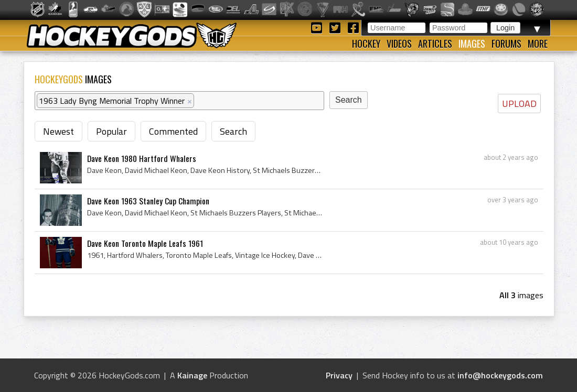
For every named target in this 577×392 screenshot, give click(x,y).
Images (472, 43)
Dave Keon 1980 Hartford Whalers (142, 158)
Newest (58, 131)
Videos (399, 43)
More (538, 43)
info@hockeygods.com (500, 375)
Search (233, 131)
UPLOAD (519, 104)
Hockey (366, 43)
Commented (173, 131)
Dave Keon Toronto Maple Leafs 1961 (145, 243)
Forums (506, 43)
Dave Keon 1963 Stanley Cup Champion (148, 201)
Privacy (339, 375)
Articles (435, 43)
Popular (111, 131)
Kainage (192, 375)
